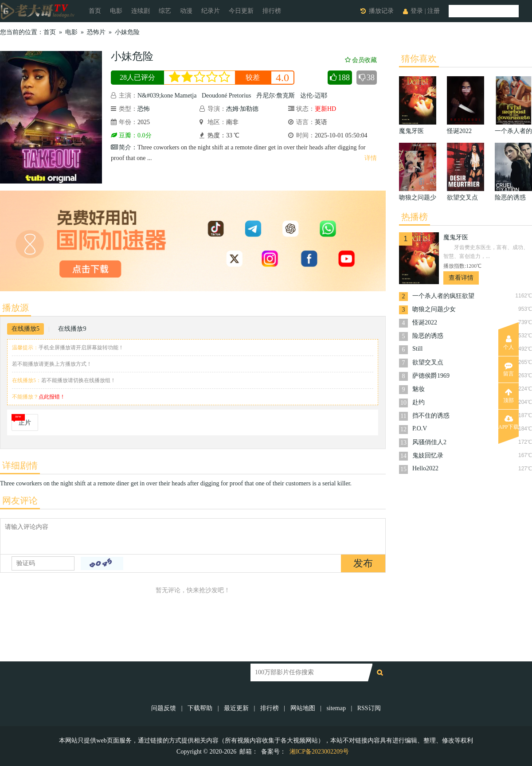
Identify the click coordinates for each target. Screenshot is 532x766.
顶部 (509, 396)
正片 (25, 423)
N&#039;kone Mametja (167, 96)
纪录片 (211, 11)
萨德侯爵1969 (431, 376)
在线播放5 (25, 329)
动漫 (186, 11)
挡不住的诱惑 (431, 416)
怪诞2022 (425, 322)
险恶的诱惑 (428, 336)
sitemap (336, 708)
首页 (95, 11)
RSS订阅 (369, 708)
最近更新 (236, 708)
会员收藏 (361, 60)
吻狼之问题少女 (434, 309)
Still (417, 349)
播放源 (16, 308)
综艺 (165, 11)
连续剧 (141, 11)
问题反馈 (164, 708)
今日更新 (241, 11)
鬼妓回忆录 (428, 455)
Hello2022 (425, 468)
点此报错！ (52, 397)
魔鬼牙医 (456, 237)
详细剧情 (20, 465)
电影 (116, 11)
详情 (371, 158)
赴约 (419, 402)
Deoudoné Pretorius (227, 96)
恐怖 (144, 109)
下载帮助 (200, 708)
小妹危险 (127, 32)
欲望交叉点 (428, 362)
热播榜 (415, 217)
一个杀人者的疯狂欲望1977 (443, 297)
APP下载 (509, 422)
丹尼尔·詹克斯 (276, 96)
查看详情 (461, 278)
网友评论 (20, 500)
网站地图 (303, 708)
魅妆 (419, 389)
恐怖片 (96, 32)
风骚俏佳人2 (429, 442)
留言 (509, 369)
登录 (417, 11)
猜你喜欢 (419, 59)
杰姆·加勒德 (243, 109)
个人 (509, 343)
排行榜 (272, 11)
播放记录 (381, 11)
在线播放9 (72, 329)
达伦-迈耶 (314, 96)
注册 (434, 11)
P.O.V (420, 428)
